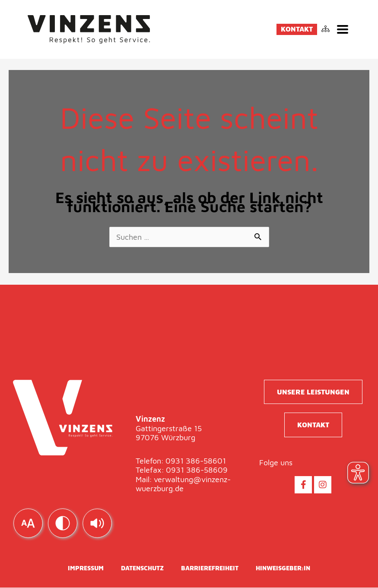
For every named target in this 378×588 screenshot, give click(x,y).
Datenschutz (142, 568)
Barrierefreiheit (210, 568)
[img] (97, 523)
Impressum (86, 568)
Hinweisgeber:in (283, 568)
